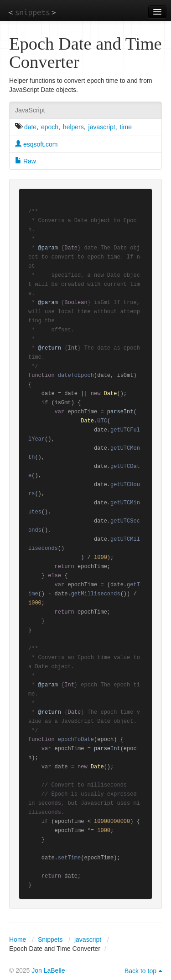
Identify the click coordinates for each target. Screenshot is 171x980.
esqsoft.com (36, 144)
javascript (102, 127)
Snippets (50, 939)
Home (18, 939)
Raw (26, 161)
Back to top (140, 971)
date (30, 127)
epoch (50, 127)
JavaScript (30, 110)
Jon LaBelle (48, 970)
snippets (32, 12)
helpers (73, 127)
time (125, 127)
